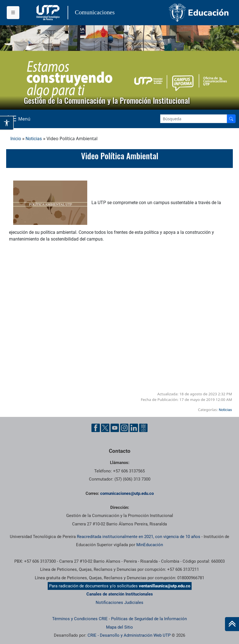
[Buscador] (231, 119)
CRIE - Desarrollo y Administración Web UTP (129, 635)
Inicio (16, 139)
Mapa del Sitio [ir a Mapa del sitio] (119, 627)
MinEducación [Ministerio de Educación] (150, 545)
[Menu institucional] (13, 13)
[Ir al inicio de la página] (232, 624)
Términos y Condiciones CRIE (80, 619)
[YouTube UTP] (115, 428)
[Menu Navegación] (19, 119)
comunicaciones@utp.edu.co (127, 493)
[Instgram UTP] (124, 428)
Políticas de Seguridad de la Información (149, 619)
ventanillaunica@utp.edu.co (165, 586)
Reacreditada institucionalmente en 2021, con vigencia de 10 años (139, 537)
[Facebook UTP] (96, 428)
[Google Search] (194, 119)
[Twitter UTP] (105, 428)
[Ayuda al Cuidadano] (143, 428)
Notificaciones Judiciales (119, 603)
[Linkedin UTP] (134, 428)
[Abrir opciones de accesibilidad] (7, 123)
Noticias (34, 139)
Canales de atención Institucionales (120, 594)
